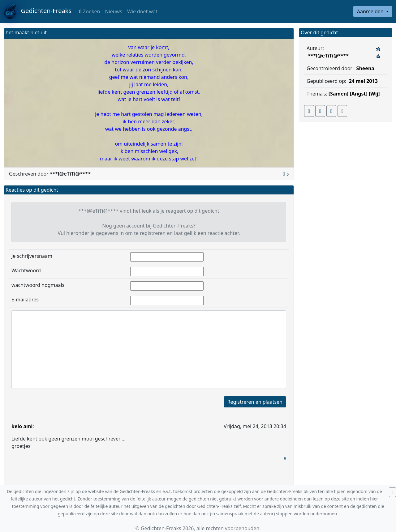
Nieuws (113, 11)
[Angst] (359, 94)
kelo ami (22, 426)
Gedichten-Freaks (38, 11)
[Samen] (339, 94)
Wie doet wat (142, 11)
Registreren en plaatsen (255, 402)
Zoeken (89, 11)
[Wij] (374, 94)
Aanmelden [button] (371, 11)
